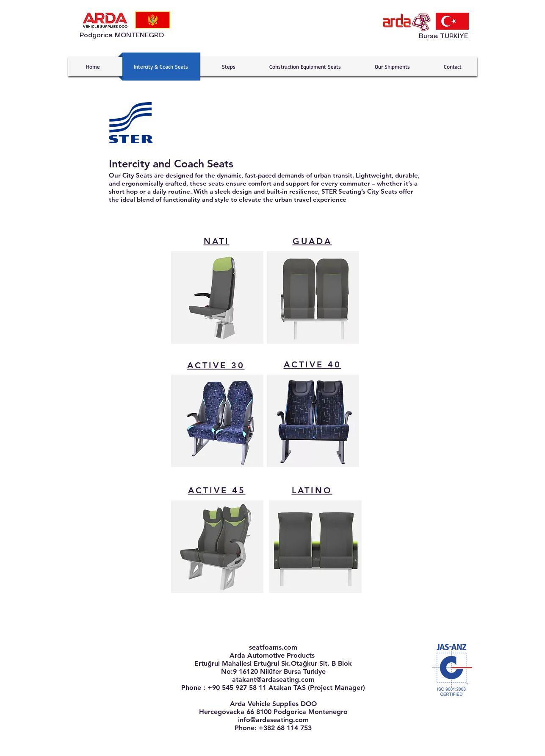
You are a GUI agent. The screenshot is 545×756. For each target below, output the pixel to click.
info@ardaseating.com (273, 720)
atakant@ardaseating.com (273, 680)
